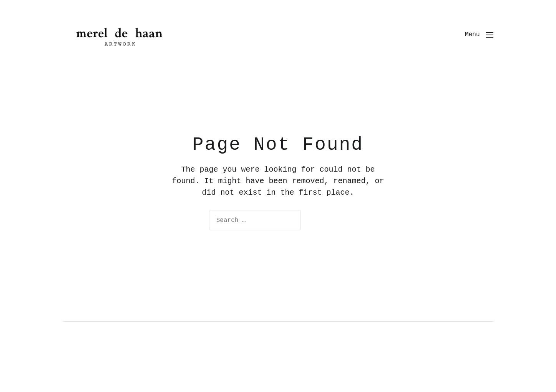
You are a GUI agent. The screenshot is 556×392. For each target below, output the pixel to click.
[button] (479, 35)
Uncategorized (97, 375)
